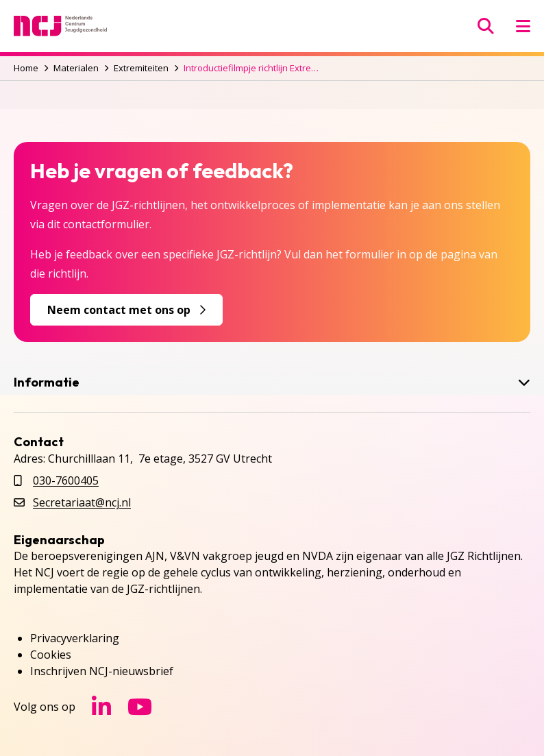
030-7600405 (66, 480)
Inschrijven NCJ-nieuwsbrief (102, 671)
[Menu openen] (523, 26)
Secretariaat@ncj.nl (82, 502)
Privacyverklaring (75, 638)
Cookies (51, 655)
